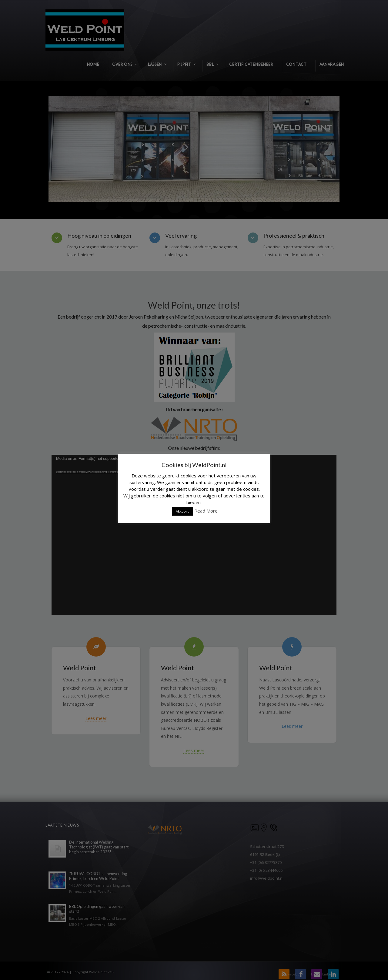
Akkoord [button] (183, 511)
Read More (206, 511)
